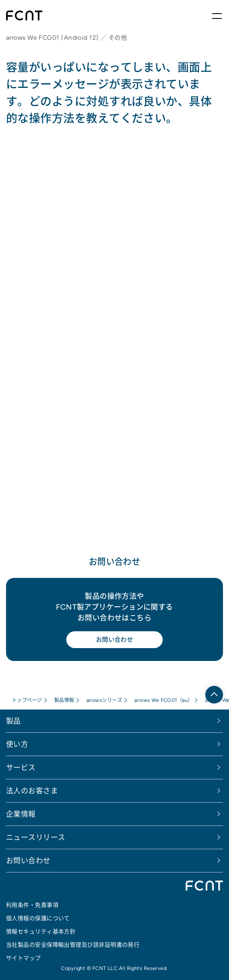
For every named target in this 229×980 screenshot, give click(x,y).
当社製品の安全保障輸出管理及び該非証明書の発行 (73, 945)
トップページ (27, 700)
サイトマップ (24, 958)
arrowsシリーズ (104, 700)
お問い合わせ (115, 639)
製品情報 (64, 700)
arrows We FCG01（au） (164, 700)
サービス (21, 768)
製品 (13, 721)
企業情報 (21, 814)
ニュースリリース (36, 837)
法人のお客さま (32, 791)
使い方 (17, 744)
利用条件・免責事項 (32, 905)
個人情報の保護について (38, 918)
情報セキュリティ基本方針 (41, 931)
